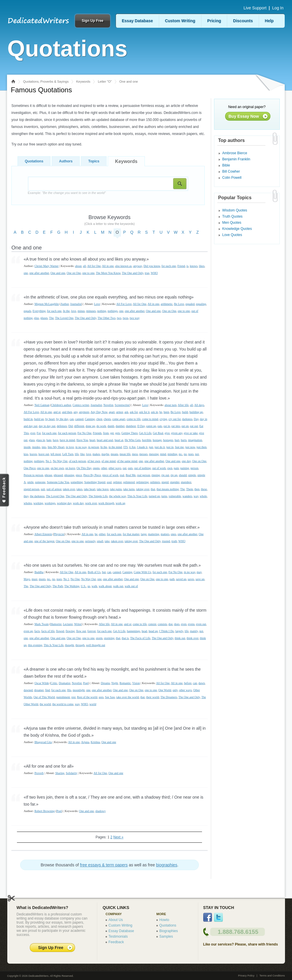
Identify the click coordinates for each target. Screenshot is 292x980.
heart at (119, 440)
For (39, 433)
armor (120, 412)
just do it (160, 447)
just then (201, 447)
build (185, 412)
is (188, 266)
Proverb (39, 773)
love (73, 311)
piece (79, 475)
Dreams (105, 683)
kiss (26, 454)
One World (165, 690)
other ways (115, 468)
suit (43, 489)
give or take (191, 433)
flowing (70, 631)
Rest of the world (87, 697)
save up (200, 579)
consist (152, 624)
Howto (164, 920)
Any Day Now (99, 412)
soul (109, 482)
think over (192, 638)
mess (135, 454)
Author (65, 304)
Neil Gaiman (42, 405)
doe (171, 624)
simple (192, 475)
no (185, 454)
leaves (33, 454)
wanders (187, 496)
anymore (84, 412)
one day (186, 461)
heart (92, 440)
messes (143, 454)
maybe (105, 454)
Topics (94, 161)
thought (70, 645)
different (79, 426)
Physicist (59, 534)
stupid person (32, 489)
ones (173, 534)
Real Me (131, 475)
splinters (155, 482)
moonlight (79, 690)
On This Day (84, 468)
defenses (62, 426)
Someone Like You (58, 482)
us (89, 586)
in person (94, 447)
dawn (202, 683)
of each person (77, 461)
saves (191, 579)
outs (130, 468)
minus (81, 311)
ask (126, 412)
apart (112, 412)
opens (96, 468)
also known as (123, 266)
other (104, 468)
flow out (81, 631)
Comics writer (81, 405)
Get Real (158, 433)
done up (90, 426)
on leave (70, 468)
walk (94, 586)
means (114, 454)
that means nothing (168, 489)
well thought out (95, 645)
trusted (166, 541)
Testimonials (118, 936)
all (84, 266)
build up (39, 419)
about (78, 266)
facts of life (48, 631)
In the (66, 311)
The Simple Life (98, 496)
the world (45, 704)
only (175, 690)
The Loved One (64, 318)
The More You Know (108, 273)
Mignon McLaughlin (47, 304)
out (125, 468)
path (172, 579)
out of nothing (142, 468)
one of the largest (44, 541)
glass (32, 440)
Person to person (33, 475)
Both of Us (94, 572)
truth (174, 541)
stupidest (186, 482)
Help (269, 21)
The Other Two (106, 318)
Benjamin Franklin (236, 159)
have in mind (67, 440)
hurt (177, 440)
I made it (142, 447)
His (69, 690)
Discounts (243, 21)
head (144, 631)
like (82, 454)
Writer (78, 624)
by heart (50, 419)
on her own (57, 468)
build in (28, 419)
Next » (118, 837)
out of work (159, 468)
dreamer (39, 690)
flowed (60, 631)
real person (144, 475)
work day (78, 503)
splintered (129, 482)
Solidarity (71, 773)
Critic (54, 683)
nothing (102, 311)
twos (125, 318)
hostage (157, 440)
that (153, 489)
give (167, 433)
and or (57, 412)
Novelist (108, 405)
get (112, 433)
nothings (112, 311)
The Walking (72, 586)
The (51, 318)
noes (191, 454)
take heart (89, 489)
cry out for (175, 419)
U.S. (84, 586)
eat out (194, 426)
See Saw (110, 697)
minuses (91, 311)
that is (125, 638)
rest (73, 697)
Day (196, 419)
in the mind (115, 447)
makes (96, 454)
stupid (165, 482)
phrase (48, 475)
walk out (118, 586)
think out (180, 638)
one (26, 273)
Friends (97, 433)
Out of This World (44, 697)
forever (91, 631)
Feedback (116, 942)
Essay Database (137, 21)
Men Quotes (232, 223)
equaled (190, 304)
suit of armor (54, 489)
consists (162, 624)
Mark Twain (42, 624)
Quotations (34, 161)
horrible (147, 440)
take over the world (127, 697)
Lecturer (68, 624)
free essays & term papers (104, 865)
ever (33, 433)
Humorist (56, 624)
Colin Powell (232, 178)
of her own (94, 461)
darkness (187, 419)
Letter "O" (105, 81)
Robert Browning (45, 811)
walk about (105, 586)
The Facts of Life (140, 638)
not (197, 454)
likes (202, 266)
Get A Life (145, 433)
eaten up (151, 426)
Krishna (95, 742)
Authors (66, 161)
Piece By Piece (92, 475)
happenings (133, 631)
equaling (201, 304)
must (34, 579)
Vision (136, 683)
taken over (69, 489)
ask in (154, 412)
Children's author (61, 405)
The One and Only (133, 273)
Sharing (60, 773)
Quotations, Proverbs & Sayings (46, 81)
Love (97, 304)
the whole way (118, 496)
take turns (129, 489)
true (147, 273)
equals (27, 311)
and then (67, 412)
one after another (39, 273)
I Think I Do (166, 631)
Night (115, 683)
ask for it (145, 412)
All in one (108, 266)
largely (179, 631)
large (144, 534)
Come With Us (142, 572)
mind (163, 454)
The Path (58, 586)
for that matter (131, 534)
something (77, 482)
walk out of (131, 586)
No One (75, 579)
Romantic (125, 683)
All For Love (124, 304)
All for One (94, 266)
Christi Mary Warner (47, 266)
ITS (125, 447)
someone (40, 482)
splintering (142, 482)
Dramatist (64, 683)
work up (120, 503)
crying (163, 419)
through (80, 645)
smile (30, 482)
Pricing (214, 21)
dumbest (131, 426)
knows (194, 266)
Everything (39, 311)
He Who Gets (133, 440)
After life (183, 405)
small (100, 541)
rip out (165, 475)
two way (135, 318)
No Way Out (60, 461)
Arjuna (85, 742)
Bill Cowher (231, 171)
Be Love (179, 304)
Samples (166, 936)
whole (203, 496)
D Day (141, 426)
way (196, 496)
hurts (184, 440)
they (26, 496)
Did (71, 426)
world (93, 704)
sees (101, 697)
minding (172, 454)
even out (201, 624)
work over (91, 503)
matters (165, 534)
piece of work (110, 475)
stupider (175, 482)
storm (99, 638)
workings (50, 503)
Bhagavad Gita (43, 742)
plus (37, 318)
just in (170, 447)
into (44, 447)
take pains (116, 489)
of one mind (109, 461)
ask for (134, 412)
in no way (81, 447)
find (47, 690)
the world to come (63, 704)
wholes (28, 503)
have (56, 440)
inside (27, 447)
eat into (176, 426)
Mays (27, 579)
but (104, 572)
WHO (154, 273)
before (188, 683)
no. (181, 454)
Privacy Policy (246, 976)
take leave (103, 489)
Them (189, 489)
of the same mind (127, 461)
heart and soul (105, 440)
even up (28, 631)
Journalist (76, 304)
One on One (74, 273)
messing (154, 454)
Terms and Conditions (272, 976)
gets (118, 433)
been (166, 412)
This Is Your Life (137, 496)
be (161, 412)
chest (99, 419)
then (197, 489)
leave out (44, 454)
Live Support (255, 8)
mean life (125, 454)
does (177, 624)
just (151, 447)
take (107, 541)
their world (153, 697)
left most (56, 454)
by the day (62, 419)
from (106, 433)
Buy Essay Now (244, 116)
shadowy (100, 811)
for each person (67, 433)
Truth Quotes (232, 216)
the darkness (37, 496)
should (183, 475)
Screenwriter (122, 405)
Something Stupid (95, 482)
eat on (185, 426)
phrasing (69, 475)
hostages (168, 440)
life (77, 454)
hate (49, 440)
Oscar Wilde (42, 683)
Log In (278, 8)
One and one (58, 273)
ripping (156, 475)
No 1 (48, 461)
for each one (169, 266)
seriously (90, 541)
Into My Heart (56, 447)
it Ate (132, 447)
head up (153, 631)
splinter (117, 482)
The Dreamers (169, 697)
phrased (58, 475)
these (204, 489)
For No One (84, 433)
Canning (90, 419)
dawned (28, 690)
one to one (88, 273)
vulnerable (175, 496)
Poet (86, 683)
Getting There (130, 433)
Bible (226, 165)
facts (37, 631)
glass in (41, 440)
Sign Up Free (93, 21)
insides (36, 447)
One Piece (30, 468)
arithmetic (167, 304)
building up (196, 412)
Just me (179, 447)
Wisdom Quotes (235, 210)
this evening (35, 645)
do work (101, 426)
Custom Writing (180, 21)
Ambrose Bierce (235, 153)
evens (191, 624)
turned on (154, 496)
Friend (181, 266)
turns (164, 496)
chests (107, 419)
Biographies (169, 931)
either (102, 534)
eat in (167, 426)
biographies (167, 865)
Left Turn (68, 454)
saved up (181, 579)
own (170, 468)
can (72, 419)
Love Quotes (232, 235)
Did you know (152, 266)
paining (185, 468)
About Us (116, 920)
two (119, 318)
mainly (194, 631)
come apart (119, 419)
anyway (138, 266)
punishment (63, 697)
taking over (143, 489)
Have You (82, 440)
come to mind (150, 419)
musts (42, 579)
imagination (195, 440)
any (76, 412)
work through (106, 503)
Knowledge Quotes (237, 229)
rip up (174, 475)
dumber (120, 426)
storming (109, 638)
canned (79, 419)
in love (70, 447)
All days (199, 405)
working (38, 503)
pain (176, 468)
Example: (67, 193)
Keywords (83, 81)
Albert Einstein (43, 534)
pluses (44, 318)
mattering (154, 534)
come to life (134, 419)
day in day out (47, 426)
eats (160, 426)
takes (80, 489)
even (184, 624)
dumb (111, 426)
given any (177, 433)
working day (64, 503)
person (194, 468)
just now (190, 447)
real (122, 475)
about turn (171, 405)
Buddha (39, 572)
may (199, 572)
